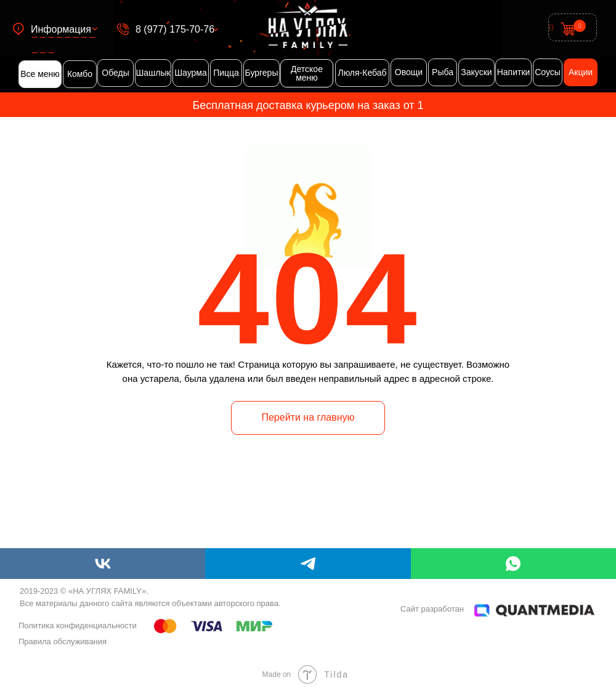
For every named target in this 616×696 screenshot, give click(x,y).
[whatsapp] (513, 564)
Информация (61, 29)
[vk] (103, 564)
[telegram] (308, 564)
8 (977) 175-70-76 (175, 29)
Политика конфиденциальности (78, 625)
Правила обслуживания (63, 641)
